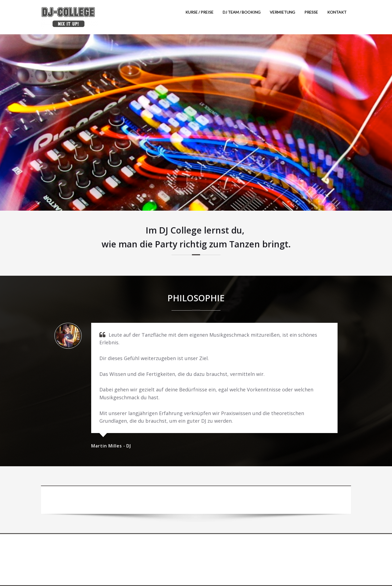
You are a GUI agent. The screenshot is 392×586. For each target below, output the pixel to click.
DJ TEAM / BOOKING (242, 12)
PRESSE (311, 12)
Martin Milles (107, 446)
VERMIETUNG (282, 12)
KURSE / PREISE (199, 12)
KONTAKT (337, 12)
